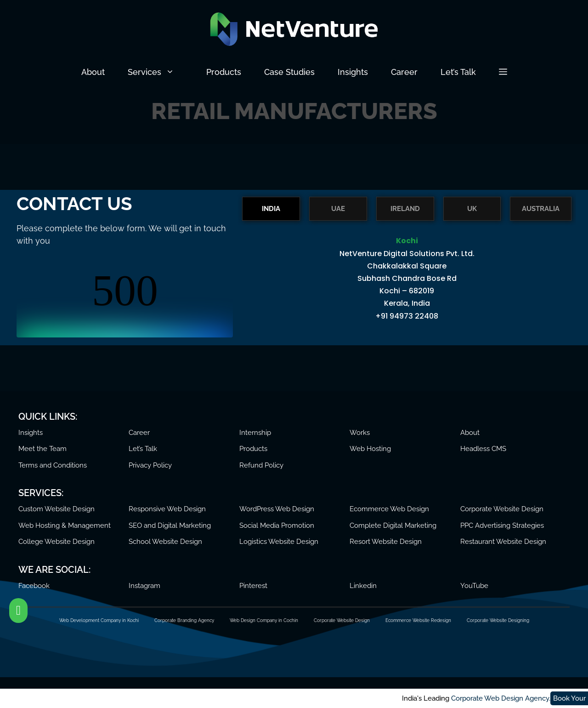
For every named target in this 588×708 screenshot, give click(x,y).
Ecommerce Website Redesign (418, 620)
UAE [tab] (338, 209)
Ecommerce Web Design (389, 509)
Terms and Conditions (53, 465)
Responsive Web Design (167, 509)
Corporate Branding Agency (184, 620)
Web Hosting (370, 449)
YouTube (474, 586)
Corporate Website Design (502, 509)
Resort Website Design (386, 542)
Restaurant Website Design (503, 542)
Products (224, 72)
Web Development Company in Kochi (99, 620)
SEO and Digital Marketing (170, 525)
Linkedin (363, 586)
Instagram (144, 586)
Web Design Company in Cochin (264, 620)
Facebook (34, 586)
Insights (353, 72)
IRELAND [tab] (405, 209)
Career (404, 72)
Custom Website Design (57, 509)
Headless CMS (483, 449)
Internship (255, 433)
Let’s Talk (458, 72)
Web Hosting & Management (65, 525)
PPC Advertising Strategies (502, 525)
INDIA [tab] (271, 209)
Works (360, 433)
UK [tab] (472, 209)
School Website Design (165, 542)
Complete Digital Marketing (393, 525)
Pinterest (253, 586)
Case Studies (289, 72)
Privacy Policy (150, 465)
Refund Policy (261, 465)
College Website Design (57, 542)
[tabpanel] (407, 284)
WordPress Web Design (277, 509)
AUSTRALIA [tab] (541, 209)
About (93, 72)
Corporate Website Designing (498, 620)
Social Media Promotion (277, 525)
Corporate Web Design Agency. (108, 698)
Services (161, 72)
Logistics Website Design (279, 542)
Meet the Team (42, 449)
